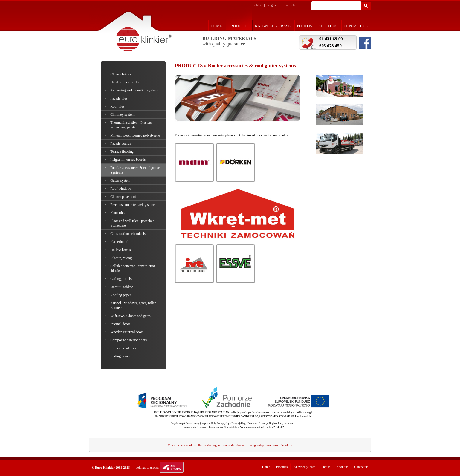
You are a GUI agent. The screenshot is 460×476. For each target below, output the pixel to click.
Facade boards (121, 143)
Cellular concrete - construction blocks (133, 268)
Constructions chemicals (128, 234)
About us (328, 26)
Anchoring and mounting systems (135, 90)
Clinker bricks (121, 74)
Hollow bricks (121, 250)
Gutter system (121, 180)
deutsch (290, 5)
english (273, 5)
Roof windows (121, 189)
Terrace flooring (122, 151)
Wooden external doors (127, 332)
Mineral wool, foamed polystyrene (136, 135)
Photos (304, 26)
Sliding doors (120, 356)
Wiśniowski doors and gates (131, 316)
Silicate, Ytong (122, 258)
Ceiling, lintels (121, 279)
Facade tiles (119, 98)
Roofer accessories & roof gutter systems (135, 170)
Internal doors (121, 324)
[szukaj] (336, 6)
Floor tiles (118, 213)
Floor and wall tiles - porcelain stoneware (133, 223)
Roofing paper (121, 295)
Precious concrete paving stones (134, 205)
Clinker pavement (124, 197)
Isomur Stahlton (122, 287)
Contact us (356, 26)
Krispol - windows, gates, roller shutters (133, 305)
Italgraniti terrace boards (128, 160)
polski (257, 5)
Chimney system (123, 114)
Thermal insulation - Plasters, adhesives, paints (132, 125)
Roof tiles (118, 106)
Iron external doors (124, 348)
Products (239, 26)
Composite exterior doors (129, 340)
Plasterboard (120, 242)
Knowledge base (273, 26)
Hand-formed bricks (125, 82)
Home (216, 26)
